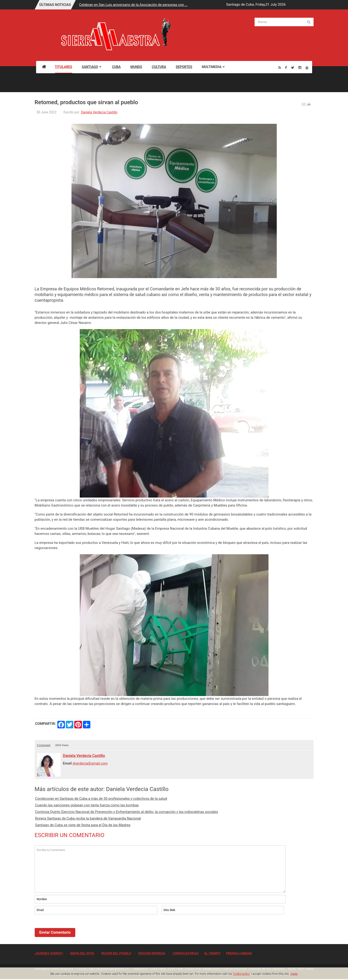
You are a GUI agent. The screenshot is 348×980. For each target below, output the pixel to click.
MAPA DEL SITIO (82, 953)
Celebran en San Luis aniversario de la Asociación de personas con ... (134, 5)
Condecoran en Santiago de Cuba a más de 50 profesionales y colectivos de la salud (101, 799)
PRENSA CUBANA (239, 953)
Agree (294, 974)
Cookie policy (241, 974)
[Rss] (280, 67)
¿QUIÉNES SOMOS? (49, 953)
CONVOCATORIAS (186, 953)
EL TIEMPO (212, 953)
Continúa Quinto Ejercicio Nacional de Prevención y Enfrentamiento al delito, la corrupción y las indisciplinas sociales (127, 812)
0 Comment (44, 745)
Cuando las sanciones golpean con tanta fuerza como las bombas (87, 805)
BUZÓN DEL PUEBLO (116, 953)
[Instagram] (300, 67)
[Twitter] (293, 67)
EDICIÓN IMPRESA (152, 953)
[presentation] (71, 928)
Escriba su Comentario (160, 869)
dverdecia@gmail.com (90, 763)
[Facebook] (286, 67)
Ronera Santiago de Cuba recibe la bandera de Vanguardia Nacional (88, 818)
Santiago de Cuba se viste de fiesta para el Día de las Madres (83, 825)
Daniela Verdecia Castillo (99, 112)
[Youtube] (307, 67)
